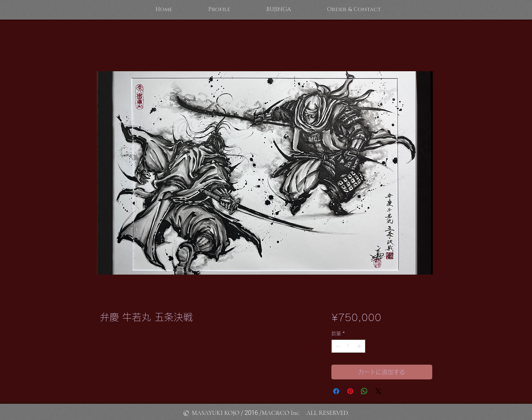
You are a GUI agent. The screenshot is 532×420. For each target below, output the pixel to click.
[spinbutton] (348, 346)
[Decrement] (337, 346)
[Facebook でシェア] (336, 391)
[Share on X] (378, 391)
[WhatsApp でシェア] (364, 391)
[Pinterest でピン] (350, 391)
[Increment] (360, 346)
